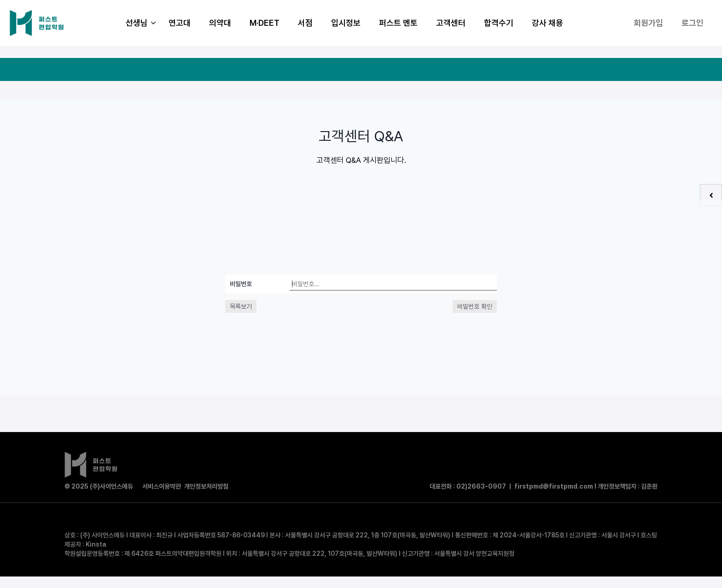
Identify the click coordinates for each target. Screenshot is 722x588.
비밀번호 (241, 284)
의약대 (220, 23)
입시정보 (346, 23)
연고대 (180, 23)
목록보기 (241, 306)
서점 (305, 23)
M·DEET (265, 23)
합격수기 (499, 23)
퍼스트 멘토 (398, 23)
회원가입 (648, 23)
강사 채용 (547, 23)
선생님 (143, 23)
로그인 (693, 23)
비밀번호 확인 (475, 306)
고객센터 (451, 23)
